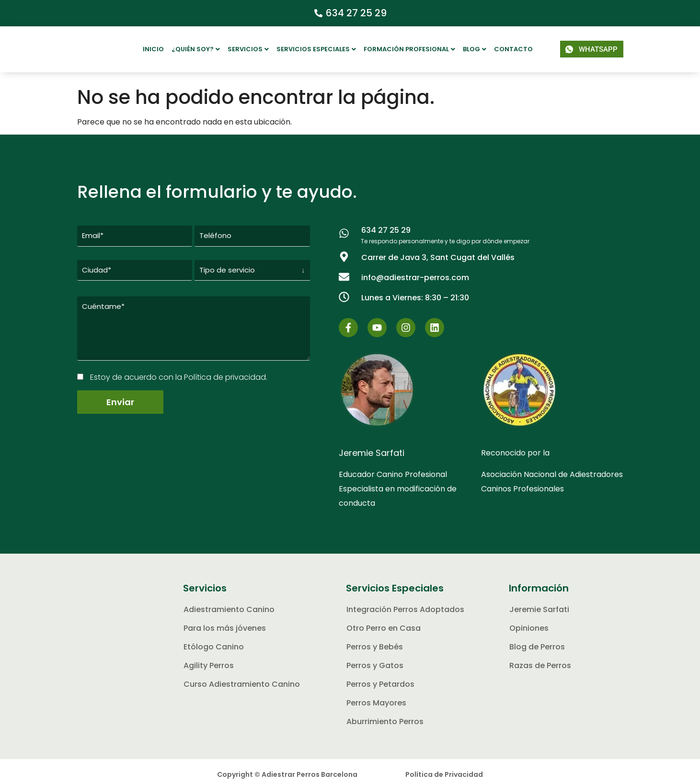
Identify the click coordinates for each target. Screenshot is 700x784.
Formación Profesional (409, 49)
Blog (475, 49)
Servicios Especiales (316, 49)
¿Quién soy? (196, 49)
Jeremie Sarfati (372, 447)
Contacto (513, 49)
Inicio (153, 49)
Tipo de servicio (227, 260)
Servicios (248, 49)
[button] (196, 49)
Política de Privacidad (444, 769)
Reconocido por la (515, 447)
